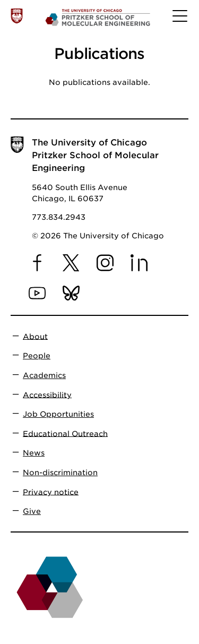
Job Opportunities (58, 414)
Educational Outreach (65, 433)
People (37, 356)
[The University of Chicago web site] (17, 16)
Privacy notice (51, 492)
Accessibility (47, 394)
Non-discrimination (60, 473)
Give (32, 511)
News (34, 453)
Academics (44, 375)
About (35, 336)
